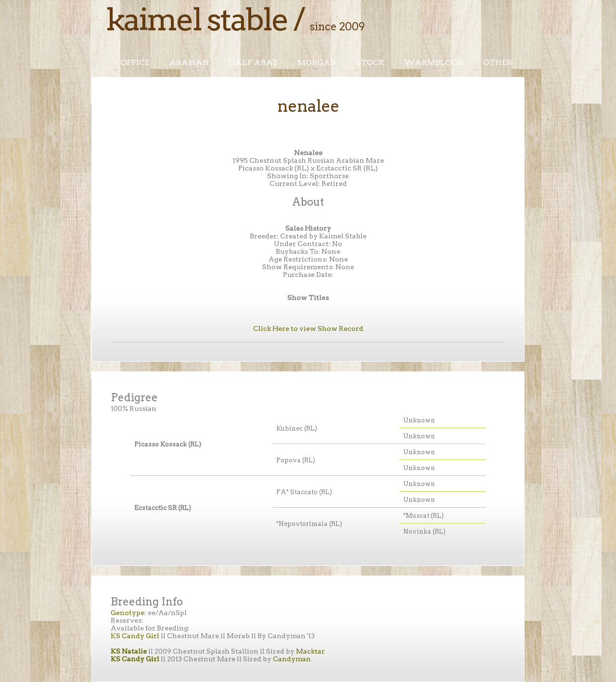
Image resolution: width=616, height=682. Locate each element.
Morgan (317, 62)
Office (135, 62)
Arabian (189, 62)
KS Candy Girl (135, 636)
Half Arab (253, 62)
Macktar (310, 651)
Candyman (292, 659)
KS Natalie (129, 651)
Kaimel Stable (197, 19)
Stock (370, 62)
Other (498, 62)
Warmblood (434, 62)
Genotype (128, 613)
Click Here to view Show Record (308, 328)
